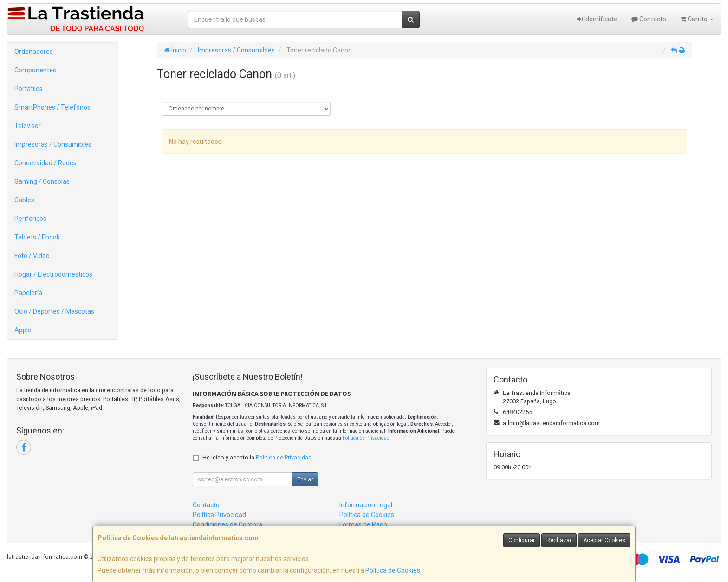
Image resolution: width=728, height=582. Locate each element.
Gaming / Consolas (42, 181)
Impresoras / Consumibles (53, 144)
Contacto (649, 19)
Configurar (522, 540)
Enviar (305, 479)
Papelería (28, 293)
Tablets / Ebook (37, 237)
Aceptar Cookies (604, 540)
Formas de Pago (363, 524)
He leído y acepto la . (258, 457)
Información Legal (366, 505)
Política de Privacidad (366, 438)
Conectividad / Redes (45, 163)
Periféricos (30, 219)
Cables (24, 200)
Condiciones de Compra (227, 524)
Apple (23, 330)
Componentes (35, 70)
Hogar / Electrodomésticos (53, 274)
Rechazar (559, 540)
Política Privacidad (219, 515)
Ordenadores (34, 52)
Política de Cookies (393, 570)
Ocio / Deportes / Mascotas (54, 311)
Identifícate (597, 19)
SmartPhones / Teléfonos (52, 107)
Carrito (697, 19)
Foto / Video (32, 256)
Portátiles (29, 89)
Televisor (28, 126)
